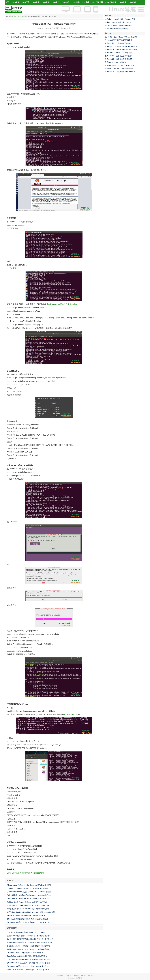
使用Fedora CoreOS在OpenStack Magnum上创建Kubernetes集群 (31, 912)
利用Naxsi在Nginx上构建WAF (116, 62)
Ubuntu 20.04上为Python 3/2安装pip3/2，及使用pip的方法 (28, 970)
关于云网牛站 (61, 976)
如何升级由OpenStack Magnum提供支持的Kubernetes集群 (28, 905)
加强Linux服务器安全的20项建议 (117, 29)
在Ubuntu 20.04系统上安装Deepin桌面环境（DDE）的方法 (28, 963)
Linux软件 (56, 2)
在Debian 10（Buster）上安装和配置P (119, 53)
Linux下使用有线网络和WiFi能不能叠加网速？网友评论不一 (28, 959)
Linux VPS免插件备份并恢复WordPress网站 (25, 873)
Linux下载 (25, 2)
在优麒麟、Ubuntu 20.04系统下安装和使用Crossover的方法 (28, 946)
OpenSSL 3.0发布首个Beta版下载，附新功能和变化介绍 (27, 888)
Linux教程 (45, 2)
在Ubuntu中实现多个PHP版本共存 (63, 304)
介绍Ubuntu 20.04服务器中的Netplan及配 (120, 19)
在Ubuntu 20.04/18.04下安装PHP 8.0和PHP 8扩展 (25, 953)
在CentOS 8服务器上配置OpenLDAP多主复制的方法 (26, 915)
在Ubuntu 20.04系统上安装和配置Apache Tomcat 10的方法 (28, 922)
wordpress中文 (70, 714)
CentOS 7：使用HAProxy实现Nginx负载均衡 (121, 37)
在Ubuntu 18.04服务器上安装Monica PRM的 (121, 50)
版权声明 (83, 976)
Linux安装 (36, 2)
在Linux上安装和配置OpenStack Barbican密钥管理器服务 (28, 919)
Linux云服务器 (97, 2)
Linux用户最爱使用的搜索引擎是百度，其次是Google (26, 932)
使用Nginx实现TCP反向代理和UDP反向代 (120, 65)
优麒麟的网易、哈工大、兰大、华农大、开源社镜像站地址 (28, 949)
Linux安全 (122, 2)
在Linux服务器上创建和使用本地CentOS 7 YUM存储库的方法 (29, 895)
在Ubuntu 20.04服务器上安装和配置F (119, 56)
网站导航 (90, 976)
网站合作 (76, 976)
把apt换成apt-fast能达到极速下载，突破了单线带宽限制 (27, 956)
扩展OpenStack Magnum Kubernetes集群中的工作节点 (27, 902)
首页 (7, 2)
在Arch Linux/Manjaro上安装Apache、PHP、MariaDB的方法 (29, 892)
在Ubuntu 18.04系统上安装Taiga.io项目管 (120, 72)
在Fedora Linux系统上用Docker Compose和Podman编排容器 (29, 885)
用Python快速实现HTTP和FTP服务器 (119, 40)
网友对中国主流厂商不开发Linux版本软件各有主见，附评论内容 (30, 939)
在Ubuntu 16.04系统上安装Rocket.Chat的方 (121, 46)
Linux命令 (66, 2)
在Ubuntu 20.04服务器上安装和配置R (119, 59)
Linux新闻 (15, 2)
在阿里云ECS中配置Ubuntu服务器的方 (119, 68)
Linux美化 (76, 2)
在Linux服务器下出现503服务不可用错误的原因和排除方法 (28, 899)
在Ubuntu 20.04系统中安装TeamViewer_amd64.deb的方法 (28, 966)
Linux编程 (133, 2)
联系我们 (69, 976)
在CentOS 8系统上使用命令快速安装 (118, 25)
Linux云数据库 (111, 2)
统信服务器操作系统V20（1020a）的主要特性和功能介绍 (28, 909)
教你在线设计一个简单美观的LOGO (118, 43)
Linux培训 (86, 2)
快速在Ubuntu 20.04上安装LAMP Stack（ (120, 22)
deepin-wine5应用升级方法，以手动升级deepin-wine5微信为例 (30, 942)
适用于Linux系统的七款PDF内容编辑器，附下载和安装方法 (28, 936)
